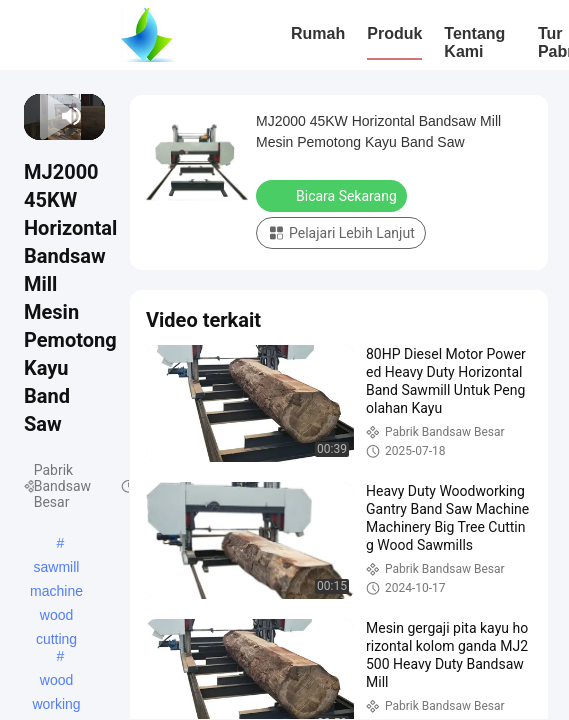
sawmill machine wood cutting (56, 569)
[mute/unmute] (72, 116)
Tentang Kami (474, 42)
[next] (48, 116)
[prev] (33, 116)
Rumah (318, 33)
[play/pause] (40, 116)
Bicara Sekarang (333, 195)
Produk (394, 33)
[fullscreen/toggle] (95, 116)
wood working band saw (57, 682)
